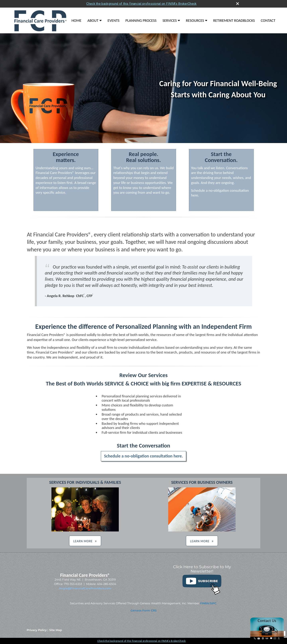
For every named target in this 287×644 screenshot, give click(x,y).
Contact (268, 20)
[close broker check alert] (238, 4)
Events (114, 20)
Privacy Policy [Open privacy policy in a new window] (37, 630)
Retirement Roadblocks (234, 20)
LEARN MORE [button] (83, 541)
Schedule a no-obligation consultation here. (143, 456)
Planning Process (141, 20)
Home (76, 20)
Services (170, 20)
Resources (195, 20)
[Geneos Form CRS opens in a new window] (144, 610)
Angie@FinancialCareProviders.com (85, 588)
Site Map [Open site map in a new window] (56, 630)
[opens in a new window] (202, 594)
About (93, 20)
